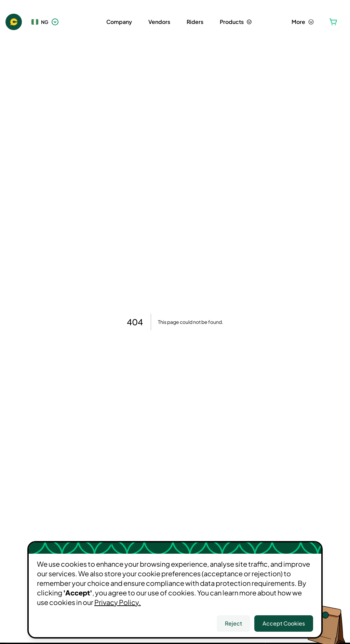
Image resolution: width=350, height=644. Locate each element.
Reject (233, 623)
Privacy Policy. (118, 602)
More (303, 22)
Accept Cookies (284, 623)
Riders (195, 22)
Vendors (159, 22)
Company (119, 22)
